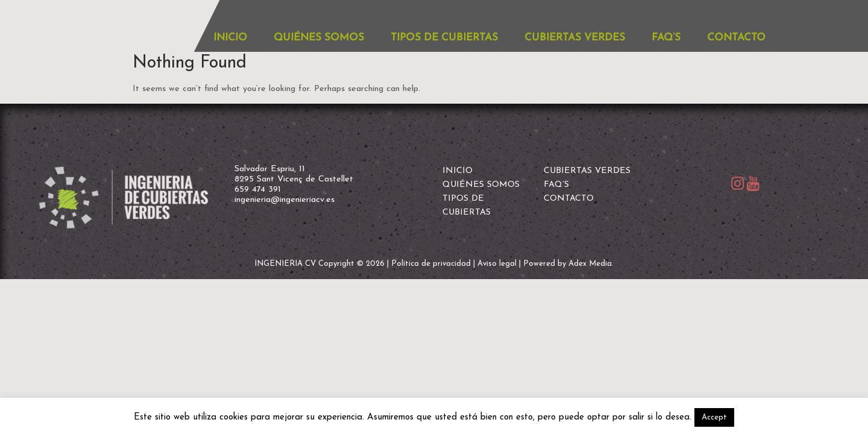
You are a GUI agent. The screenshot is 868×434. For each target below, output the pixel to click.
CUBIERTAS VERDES (575, 38)
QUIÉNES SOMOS (319, 38)
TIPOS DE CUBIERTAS (444, 38)
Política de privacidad (431, 264)
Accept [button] (714, 417)
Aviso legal (497, 264)
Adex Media (590, 264)
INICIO (230, 38)
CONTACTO (736, 38)
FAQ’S (666, 38)
